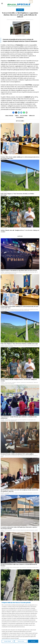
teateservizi (20, 117)
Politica (20, 10)
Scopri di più (7, 641)
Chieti (17, 116)
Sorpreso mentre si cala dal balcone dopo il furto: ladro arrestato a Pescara (19, 271)
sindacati (32, 116)
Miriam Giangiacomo (20, 20)
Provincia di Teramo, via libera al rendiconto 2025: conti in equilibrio (17, 454)
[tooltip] (13, 113)
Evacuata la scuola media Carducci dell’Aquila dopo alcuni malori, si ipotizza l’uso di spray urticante (19, 528)
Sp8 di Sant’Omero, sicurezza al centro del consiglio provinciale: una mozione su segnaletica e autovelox (20, 491)
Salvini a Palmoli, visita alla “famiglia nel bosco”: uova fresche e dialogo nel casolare (20, 231)
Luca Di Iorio (24, 116)
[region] (20, 622)
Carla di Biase (9, 116)
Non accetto (21, 641)
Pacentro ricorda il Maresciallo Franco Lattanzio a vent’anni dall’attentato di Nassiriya (19, 565)
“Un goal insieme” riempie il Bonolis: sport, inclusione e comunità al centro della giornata (19, 417)
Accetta (33, 641)
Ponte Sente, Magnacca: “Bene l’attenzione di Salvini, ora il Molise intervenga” (17, 194)
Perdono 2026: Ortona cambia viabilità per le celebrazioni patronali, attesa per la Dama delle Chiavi (20, 158)
